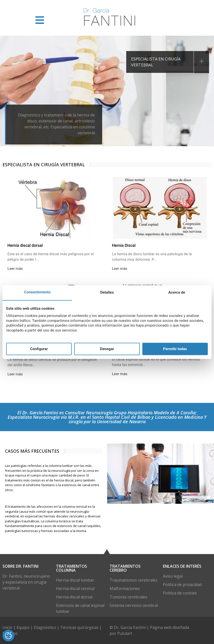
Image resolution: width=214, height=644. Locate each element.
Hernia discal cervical (75, 588)
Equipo (24, 627)
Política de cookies (180, 593)
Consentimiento (37, 292)
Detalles (107, 293)
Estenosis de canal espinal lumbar (80, 608)
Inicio (8, 627)
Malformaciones (125, 588)
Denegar (107, 349)
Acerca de (177, 293)
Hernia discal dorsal (74, 597)
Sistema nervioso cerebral (134, 605)
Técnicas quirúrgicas (79, 627)
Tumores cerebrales (128, 597)
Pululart (125, 633)
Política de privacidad (182, 585)
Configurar (39, 349)
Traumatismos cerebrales (134, 580)
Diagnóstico (45, 627)
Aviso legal (173, 576)
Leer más (15, 269)
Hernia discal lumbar (75, 580)
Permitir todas (175, 349)
